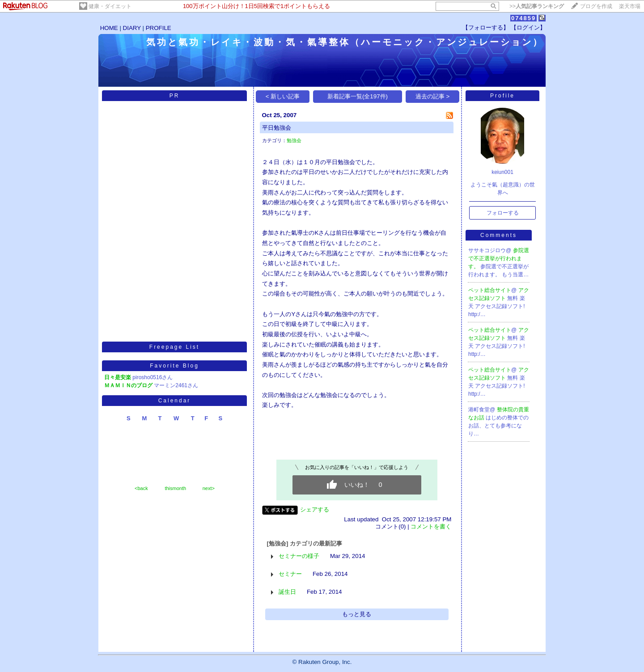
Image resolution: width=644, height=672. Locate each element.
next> (209, 488)
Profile (502, 96)
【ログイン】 (528, 27)
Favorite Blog (174, 366)
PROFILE (159, 28)
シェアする (315, 509)
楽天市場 (630, 6)
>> (537, 6)
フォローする (503, 213)
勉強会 (294, 140)
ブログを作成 (596, 6)
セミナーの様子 (299, 556)
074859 (523, 18)
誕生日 (287, 592)
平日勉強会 (277, 128)
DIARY (132, 28)
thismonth (175, 488)
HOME (109, 28)
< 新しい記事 (283, 96)
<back (141, 488)
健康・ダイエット (110, 6)
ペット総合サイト (490, 290)
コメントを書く (431, 526)
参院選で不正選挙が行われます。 (499, 258)
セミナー (290, 574)
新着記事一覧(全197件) (358, 96)
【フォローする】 (486, 27)
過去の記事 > (433, 96)
